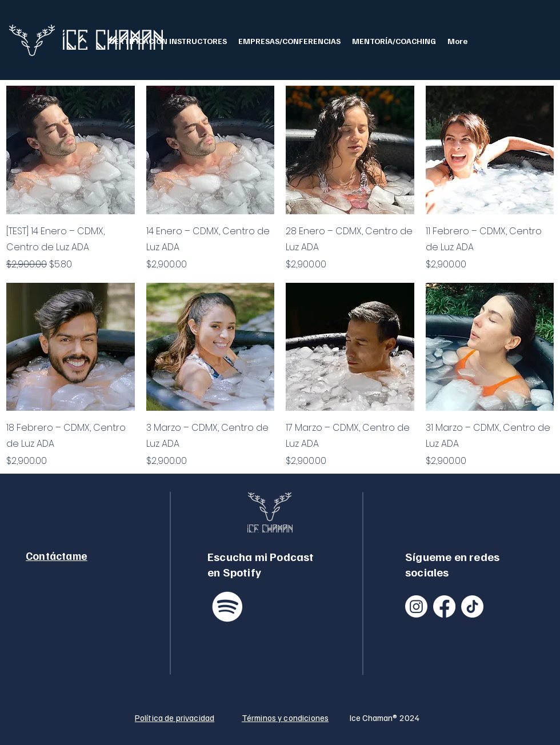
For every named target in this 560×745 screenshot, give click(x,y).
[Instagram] (416, 606)
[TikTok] (472, 606)
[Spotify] (227, 607)
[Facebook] (444, 606)
